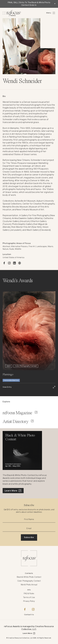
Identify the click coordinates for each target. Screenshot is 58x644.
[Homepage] (12, 13)
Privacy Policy (29, 601)
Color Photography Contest (29, 581)
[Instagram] (33, 609)
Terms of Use (29, 597)
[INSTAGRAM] (9, 263)
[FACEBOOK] (4, 263)
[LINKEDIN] (14, 263)
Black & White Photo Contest (29, 577)
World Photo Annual (29, 585)
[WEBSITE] (20, 263)
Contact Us (29, 615)
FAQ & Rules (29, 593)
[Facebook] (25, 609)
